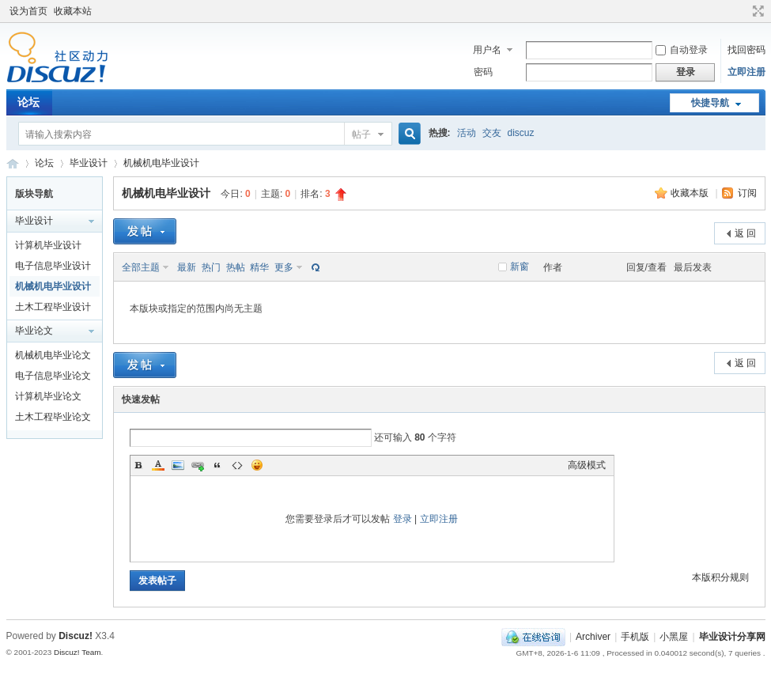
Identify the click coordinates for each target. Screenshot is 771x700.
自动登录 (682, 50)
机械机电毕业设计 (161, 163)
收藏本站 (73, 11)
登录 (403, 519)
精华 (259, 267)
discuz (521, 133)
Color (158, 465)
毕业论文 (34, 331)
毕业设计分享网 (13, 163)
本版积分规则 (720, 577)
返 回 (745, 233)
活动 (467, 133)
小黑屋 (674, 637)
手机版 (635, 637)
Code (237, 465)
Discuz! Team (77, 652)
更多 (284, 267)
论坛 (28, 102)
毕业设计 (89, 163)
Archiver (593, 637)
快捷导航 (710, 103)
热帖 (236, 267)
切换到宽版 (756, 11)
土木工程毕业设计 (53, 307)
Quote (217, 465)
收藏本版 (691, 193)
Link (198, 465)
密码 (483, 72)
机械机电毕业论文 (53, 355)
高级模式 (587, 465)
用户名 (487, 50)
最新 (187, 267)
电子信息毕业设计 (53, 266)
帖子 (361, 134)
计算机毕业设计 (48, 245)
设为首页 (28, 11)
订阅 (747, 193)
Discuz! (76, 636)
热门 (211, 267)
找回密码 (746, 50)
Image (178, 465)
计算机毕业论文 (48, 396)
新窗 (520, 267)
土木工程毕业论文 (53, 417)
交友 (492, 133)
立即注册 (746, 72)
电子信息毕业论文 (53, 376)
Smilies (257, 465)
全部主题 (141, 267)
